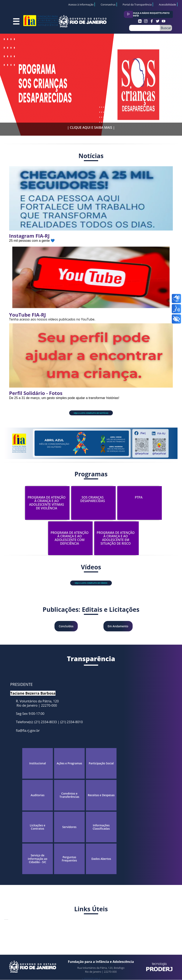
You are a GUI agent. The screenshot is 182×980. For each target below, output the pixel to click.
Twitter (158, 21)
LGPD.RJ (165, 932)
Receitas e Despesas (101, 795)
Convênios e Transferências (69, 795)
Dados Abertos (101, 859)
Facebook (152, 21)
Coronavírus (108, 4)
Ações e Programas (69, 763)
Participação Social (101, 763)
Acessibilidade (167, 5)
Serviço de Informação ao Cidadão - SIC (37, 859)
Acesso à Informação (81, 4)
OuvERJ (36, 932)
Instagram (140, 21)
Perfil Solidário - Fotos (36, 393)
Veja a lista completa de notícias (91, 413)
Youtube (164, 21)
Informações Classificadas (101, 827)
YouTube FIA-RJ (28, 315)
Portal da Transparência (137, 4)
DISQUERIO (115, 932)
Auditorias (38, 795)
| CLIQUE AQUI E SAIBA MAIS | (91, 127)
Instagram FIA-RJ (29, 236)
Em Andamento (118, 626)
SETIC (83, 932)
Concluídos (66, 626)
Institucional (38, 763)
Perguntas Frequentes (69, 859)
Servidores (69, 827)
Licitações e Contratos (38, 827)
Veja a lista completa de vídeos (91, 583)
